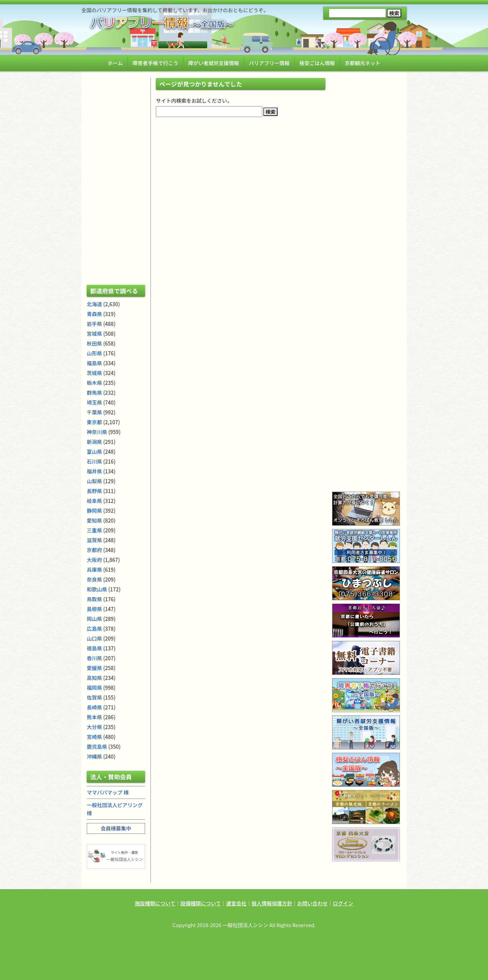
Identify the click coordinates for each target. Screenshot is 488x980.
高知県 (94, 678)
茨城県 (94, 373)
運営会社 (236, 903)
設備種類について (201, 903)
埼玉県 (94, 402)
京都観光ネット (362, 63)
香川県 (94, 658)
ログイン (343, 903)
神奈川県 (97, 432)
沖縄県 (94, 756)
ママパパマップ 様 (108, 792)
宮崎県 (94, 737)
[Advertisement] (116, 180)
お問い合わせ (312, 903)
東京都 (94, 422)
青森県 (94, 314)
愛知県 (94, 520)
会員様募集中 (116, 828)
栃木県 (94, 383)
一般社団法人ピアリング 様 (115, 809)
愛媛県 (94, 668)
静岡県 (94, 511)
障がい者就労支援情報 (213, 63)
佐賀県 (94, 697)
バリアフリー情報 (269, 63)
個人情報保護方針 (272, 903)
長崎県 (94, 707)
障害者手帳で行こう (155, 63)
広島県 (94, 629)
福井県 (94, 471)
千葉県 (94, 412)
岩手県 (94, 324)
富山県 (94, 452)
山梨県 (94, 481)
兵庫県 (94, 570)
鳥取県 (94, 599)
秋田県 (94, 343)
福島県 (94, 363)
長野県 (94, 491)
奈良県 (94, 579)
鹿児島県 (97, 747)
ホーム (115, 63)
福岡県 (94, 688)
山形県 (94, 353)
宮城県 (94, 334)
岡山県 (94, 619)
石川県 (94, 461)
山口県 (94, 638)
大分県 (94, 727)
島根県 (94, 609)
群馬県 (94, 393)
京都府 (94, 550)
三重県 (94, 530)
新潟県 (94, 442)
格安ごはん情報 (317, 63)
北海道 (94, 304)
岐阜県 (94, 501)
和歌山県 (97, 589)
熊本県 (94, 717)
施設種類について (155, 903)
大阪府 (94, 560)
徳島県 (94, 648)
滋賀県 (94, 540)
